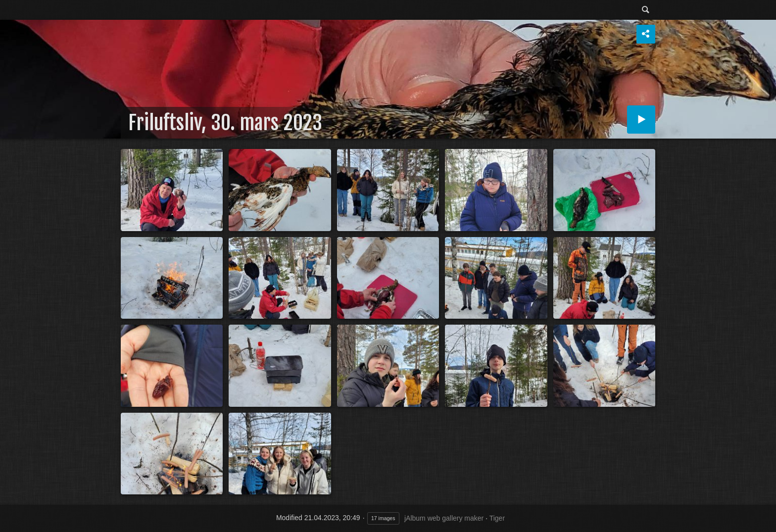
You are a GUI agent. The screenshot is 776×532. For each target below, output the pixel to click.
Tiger (497, 518)
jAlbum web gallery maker (444, 518)
